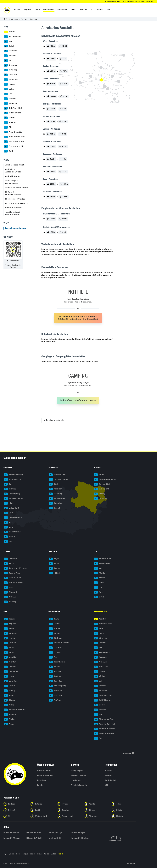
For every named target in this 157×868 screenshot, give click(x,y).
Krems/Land (10, 75)
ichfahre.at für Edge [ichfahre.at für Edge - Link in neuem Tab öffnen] (55, 833)
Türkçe (18, 854)
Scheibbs (9, 118)
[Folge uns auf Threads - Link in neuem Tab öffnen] (70, 804)
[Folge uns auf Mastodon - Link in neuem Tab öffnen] (124, 816)
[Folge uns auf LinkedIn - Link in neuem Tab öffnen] (124, 810)
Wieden (9, 724)
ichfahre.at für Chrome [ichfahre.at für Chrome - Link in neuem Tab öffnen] (11, 833)
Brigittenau (10, 624)
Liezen (8, 513)
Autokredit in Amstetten (13, 176)
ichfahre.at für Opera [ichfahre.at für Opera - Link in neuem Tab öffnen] (78, 833)
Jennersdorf (55, 489)
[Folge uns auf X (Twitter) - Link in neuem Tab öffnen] (16, 810)
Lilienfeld (9, 84)
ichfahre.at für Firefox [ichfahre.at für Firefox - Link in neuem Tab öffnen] (33, 833)
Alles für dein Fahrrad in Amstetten (16, 203)
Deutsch (60, 854)
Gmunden (55, 633)
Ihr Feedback (42, 780)
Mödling (9, 89)
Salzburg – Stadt (102, 484)
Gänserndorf (10, 51)
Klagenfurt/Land (12, 573)
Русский (11, 854)
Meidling (9, 691)
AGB (106, 785)
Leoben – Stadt (11, 508)
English (53, 854)
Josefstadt (10, 662)
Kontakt (40, 785)
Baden (8, 41)
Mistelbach (10, 99)
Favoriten (9, 638)
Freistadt (54, 629)
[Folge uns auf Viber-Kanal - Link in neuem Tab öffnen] (97, 816)
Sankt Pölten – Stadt (13, 108)
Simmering (10, 715)
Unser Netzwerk (76, 780)
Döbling (9, 629)
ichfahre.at (12, 863)
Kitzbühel (100, 573)
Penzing (9, 705)
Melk (8, 94)
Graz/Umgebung (12, 494)
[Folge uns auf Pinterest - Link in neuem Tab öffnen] (97, 810)
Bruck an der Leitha (13, 37)
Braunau (54, 619)
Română (39, 854)
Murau (8, 527)
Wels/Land (55, 700)
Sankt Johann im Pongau (105, 479)
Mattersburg (55, 494)
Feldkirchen (10, 559)
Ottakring (9, 700)
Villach (9, 587)
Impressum (109, 771)
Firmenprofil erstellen (78, 775)
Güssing (54, 484)
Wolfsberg (10, 602)
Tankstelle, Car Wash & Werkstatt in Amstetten (13, 213)
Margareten (10, 681)
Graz (8, 484)
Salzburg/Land (101, 489)
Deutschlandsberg (12, 479)
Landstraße (10, 667)
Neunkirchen (10, 104)
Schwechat (10, 123)
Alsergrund (10, 619)
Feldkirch (54, 573)
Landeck (99, 583)
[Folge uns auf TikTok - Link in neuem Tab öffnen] (124, 804)
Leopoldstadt (11, 672)
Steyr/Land (55, 676)
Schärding (55, 672)
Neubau (9, 695)
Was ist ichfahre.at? (44, 771)
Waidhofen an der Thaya (14, 142)
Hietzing (9, 653)
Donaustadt (10, 633)
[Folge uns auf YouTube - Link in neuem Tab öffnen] (97, 804)
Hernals (9, 648)
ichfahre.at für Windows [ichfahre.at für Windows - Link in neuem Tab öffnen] (11, 838)
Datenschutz (109, 775)
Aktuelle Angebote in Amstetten (15, 165)
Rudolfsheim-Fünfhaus (14, 710)
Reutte (99, 592)
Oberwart (54, 508)
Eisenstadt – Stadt (57, 475)
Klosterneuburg (11, 65)
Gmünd (9, 46)
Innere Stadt (10, 657)
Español (32, 854)
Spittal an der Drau (12, 578)
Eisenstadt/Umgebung (59, 479)
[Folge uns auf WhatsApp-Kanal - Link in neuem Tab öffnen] (43, 816)
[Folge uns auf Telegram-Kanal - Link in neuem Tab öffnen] (70, 816)
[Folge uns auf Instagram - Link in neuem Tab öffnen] (43, 804)
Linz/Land (55, 653)
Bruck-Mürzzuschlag (13, 475)
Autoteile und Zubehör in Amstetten (17, 188)
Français (25, 854)
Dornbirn (54, 568)
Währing (9, 719)
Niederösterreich (13, 19)
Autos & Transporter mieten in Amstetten (12, 182)
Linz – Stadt (55, 648)
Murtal (8, 522)
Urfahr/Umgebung (57, 686)
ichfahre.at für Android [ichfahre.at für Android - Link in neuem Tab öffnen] (34, 838)
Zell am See (100, 499)
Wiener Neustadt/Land (14, 132)
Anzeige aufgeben (77, 771)
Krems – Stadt (11, 80)
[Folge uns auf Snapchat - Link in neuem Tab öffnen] (70, 810)
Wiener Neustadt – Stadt (14, 137)
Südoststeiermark (12, 532)
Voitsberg (9, 537)
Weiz (8, 542)
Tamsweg (99, 494)
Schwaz (99, 597)
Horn (8, 61)
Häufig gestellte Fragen (45, 775)
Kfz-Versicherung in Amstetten (15, 199)
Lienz (98, 587)
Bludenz (54, 564)
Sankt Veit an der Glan (14, 583)
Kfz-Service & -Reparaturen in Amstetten (14, 193)
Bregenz (54, 559)
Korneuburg (10, 70)
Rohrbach (55, 667)
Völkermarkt (10, 592)
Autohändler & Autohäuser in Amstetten (13, 171)
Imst (98, 568)
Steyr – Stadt (56, 681)
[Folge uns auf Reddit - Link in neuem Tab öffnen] (43, 810)
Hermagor (10, 564)
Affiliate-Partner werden (79, 785)
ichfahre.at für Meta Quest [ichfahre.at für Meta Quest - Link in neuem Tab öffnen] (80, 838)
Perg (53, 657)
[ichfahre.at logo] (7, 10)
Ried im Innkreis (57, 662)
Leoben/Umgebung (13, 518)
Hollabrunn (10, 56)
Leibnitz (9, 503)
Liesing (9, 676)
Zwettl (8, 151)
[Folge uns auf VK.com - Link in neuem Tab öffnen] (16, 816)
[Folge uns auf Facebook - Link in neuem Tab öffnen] (16, 804)
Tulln (8, 127)
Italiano (46, 854)
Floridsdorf (10, 643)
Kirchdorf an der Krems (59, 643)
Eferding (54, 624)
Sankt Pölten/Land (12, 113)
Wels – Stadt (55, 695)
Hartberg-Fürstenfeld (13, 499)
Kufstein (99, 578)
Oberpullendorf (56, 503)
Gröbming (10, 489)
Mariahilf (9, 686)
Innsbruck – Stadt (102, 559)
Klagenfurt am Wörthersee (15, 568)
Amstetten (24, 19)
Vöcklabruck (55, 691)
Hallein (99, 475)
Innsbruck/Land (102, 564)
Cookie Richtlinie (111, 780)
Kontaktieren (62, 319)
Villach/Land (11, 597)
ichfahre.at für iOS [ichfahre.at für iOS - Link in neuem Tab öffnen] (55, 838)
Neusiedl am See (57, 499)
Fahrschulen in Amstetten (14, 208)
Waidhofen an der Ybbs (14, 146)
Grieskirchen (56, 638)
